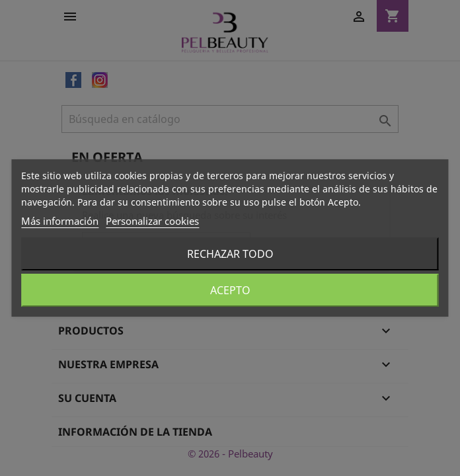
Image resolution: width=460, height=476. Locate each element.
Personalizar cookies (152, 221)
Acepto (230, 290)
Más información (60, 221)
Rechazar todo (230, 254)
